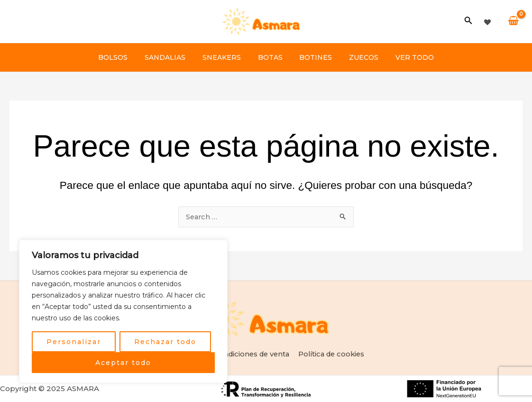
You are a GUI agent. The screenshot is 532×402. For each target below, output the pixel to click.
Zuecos (357, 57)
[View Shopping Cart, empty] (513, 21)
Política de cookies (333, 354)
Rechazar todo (165, 342)
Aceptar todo (123, 363)
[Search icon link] (468, 22)
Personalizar (74, 342)
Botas (270, 57)
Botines (312, 57)
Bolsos (124, 57)
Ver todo (404, 57)
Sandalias (173, 57)
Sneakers (225, 57)
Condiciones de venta (251, 354)
